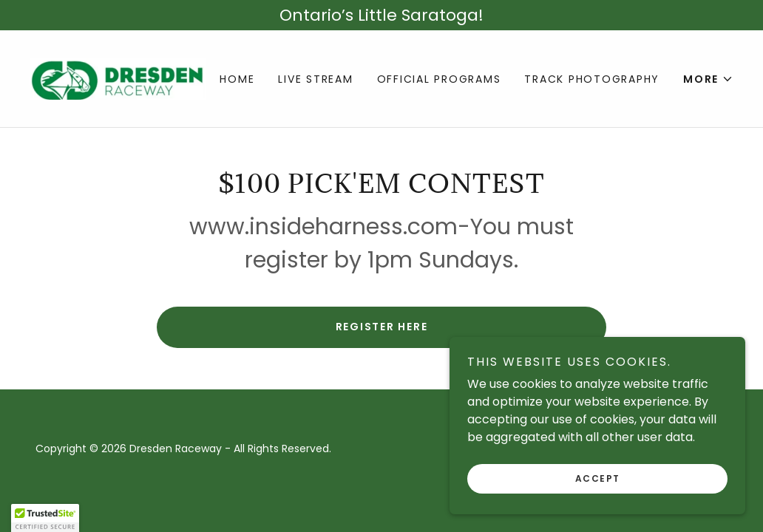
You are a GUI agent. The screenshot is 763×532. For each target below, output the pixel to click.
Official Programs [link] (439, 79)
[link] (118, 78)
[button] (708, 79)
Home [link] (237, 79)
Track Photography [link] (592, 79)
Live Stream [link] (315, 79)
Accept (598, 478)
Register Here (382, 327)
